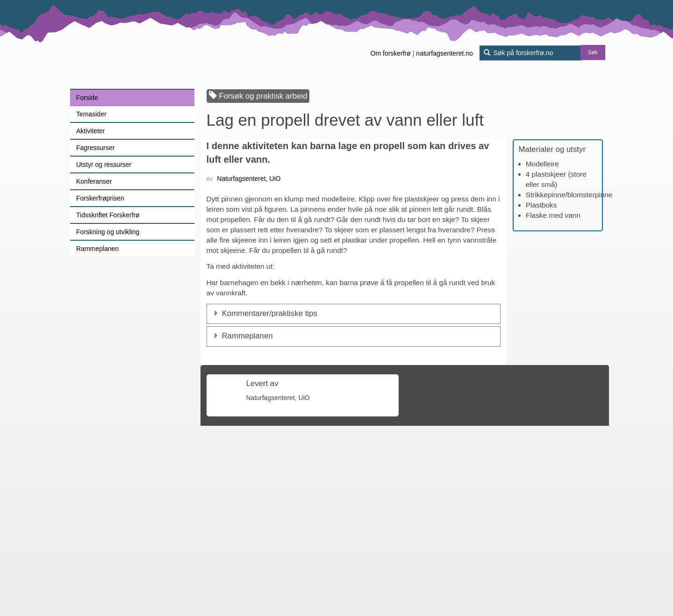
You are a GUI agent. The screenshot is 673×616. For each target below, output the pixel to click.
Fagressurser (95, 148)
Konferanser (94, 181)
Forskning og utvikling (108, 232)
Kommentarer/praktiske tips (270, 450)
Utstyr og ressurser (104, 165)
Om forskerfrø (391, 53)
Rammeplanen (97, 249)
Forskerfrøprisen (100, 198)
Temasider (91, 114)
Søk (593, 53)
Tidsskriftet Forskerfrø (108, 215)
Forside (87, 98)
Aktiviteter (90, 131)
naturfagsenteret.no (444, 53)
